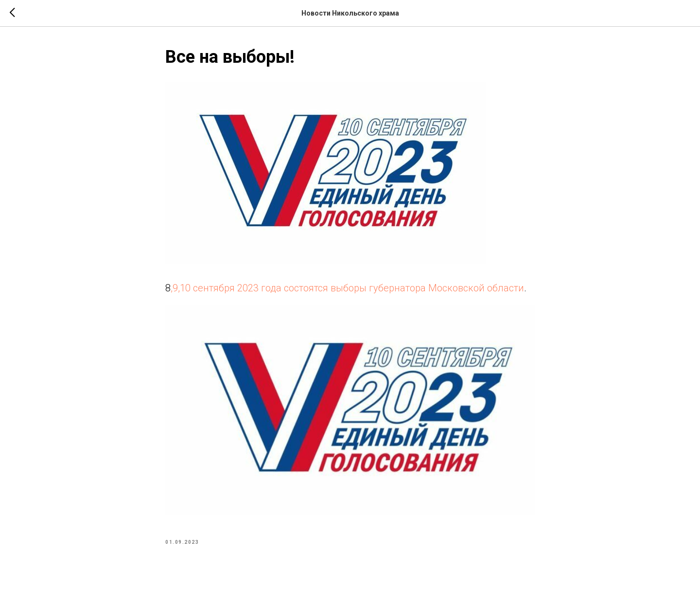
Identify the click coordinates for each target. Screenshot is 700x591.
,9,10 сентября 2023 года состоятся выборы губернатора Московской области (347, 288)
